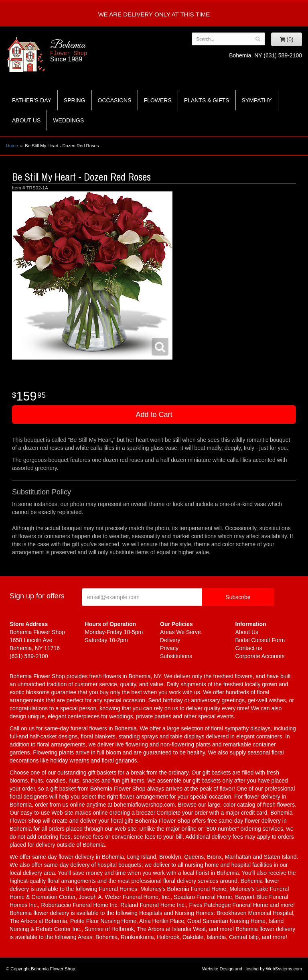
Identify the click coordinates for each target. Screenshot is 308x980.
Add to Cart (154, 415)
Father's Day (32, 100)
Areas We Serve (180, 632)
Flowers (158, 100)
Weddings (68, 120)
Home (12, 146)
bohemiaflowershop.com (144, 805)
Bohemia (90, 51)
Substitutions (176, 656)
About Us (26, 120)
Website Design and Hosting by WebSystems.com (252, 969)
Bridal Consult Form (260, 640)
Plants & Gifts (207, 100)
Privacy (169, 648)
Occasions (115, 100)
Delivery (170, 640)
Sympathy (257, 100)
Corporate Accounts (260, 656)
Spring (75, 100)
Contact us (249, 648)
